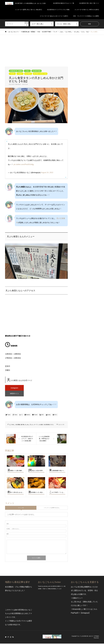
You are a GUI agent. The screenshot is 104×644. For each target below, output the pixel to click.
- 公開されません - (13, 529)
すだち (52, 425)
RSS (13, 638)
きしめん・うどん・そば (40, 74)
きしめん (27, 425)
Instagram (11, 638)
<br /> (36, 316)
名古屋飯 (18, 425)
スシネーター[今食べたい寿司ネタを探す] (87, 10)
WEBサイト (14, 394)
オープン (36, 425)
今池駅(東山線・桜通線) (16, 71)
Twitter (6, 638)
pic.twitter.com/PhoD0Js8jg (24, 164)
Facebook (8, 638)
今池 (27, 71)
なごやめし (28, 74)
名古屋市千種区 (37, 71)
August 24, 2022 (47, 173)
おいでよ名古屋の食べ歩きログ (86, 637)
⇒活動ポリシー (77, 598)
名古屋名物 (47, 425)
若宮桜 (21, 610)
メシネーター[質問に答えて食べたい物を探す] (28, 10)
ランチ (12, 74)
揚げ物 (22, 425)
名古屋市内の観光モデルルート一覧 (64, 3)
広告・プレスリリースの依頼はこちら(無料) (86, 16)
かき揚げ (41, 425)
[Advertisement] (52, 49)
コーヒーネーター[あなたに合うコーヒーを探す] (54, 16)
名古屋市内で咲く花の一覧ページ (89, 3)
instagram (14, 388)
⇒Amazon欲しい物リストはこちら (84, 610)
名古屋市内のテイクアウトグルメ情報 (58, 10)
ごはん (20, 74)
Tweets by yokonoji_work (44, 587)
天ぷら (31, 425)
